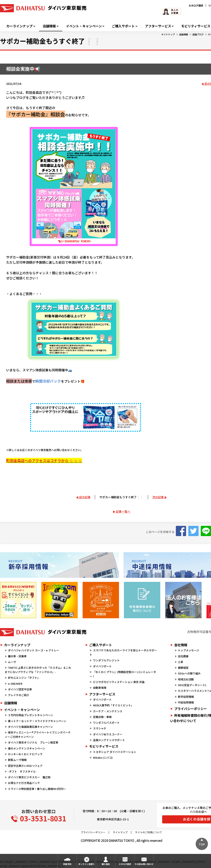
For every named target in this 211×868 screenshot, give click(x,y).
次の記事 (158, 497)
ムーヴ (12, 662)
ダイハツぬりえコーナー (108, 734)
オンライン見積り (86, 864)
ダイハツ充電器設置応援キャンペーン (30, 727)
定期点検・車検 (102, 717)
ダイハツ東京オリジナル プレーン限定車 (33, 742)
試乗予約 (67, 864)
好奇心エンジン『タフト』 (24, 678)
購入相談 (106, 864)
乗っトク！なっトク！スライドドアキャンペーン (37, 721)
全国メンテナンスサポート (109, 740)
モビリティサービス (104, 746)
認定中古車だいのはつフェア (25, 766)
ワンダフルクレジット (106, 660)
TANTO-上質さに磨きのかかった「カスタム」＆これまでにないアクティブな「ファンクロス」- (38, 670)
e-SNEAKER (15, 684)
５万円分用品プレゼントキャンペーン (30, 715)
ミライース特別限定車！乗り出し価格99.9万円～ (37, 789)
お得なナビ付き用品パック (25, 783)
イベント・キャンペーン (84, 26)
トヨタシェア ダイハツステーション (115, 752)
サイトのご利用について (149, 832)
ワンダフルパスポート (106, 723)
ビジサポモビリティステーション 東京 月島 (119, 682)
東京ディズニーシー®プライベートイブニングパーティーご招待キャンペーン (38, 735)
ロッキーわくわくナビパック (25, 754)
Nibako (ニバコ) (103, 758)
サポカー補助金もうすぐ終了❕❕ (121, 497)
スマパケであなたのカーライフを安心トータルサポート (123, 652)
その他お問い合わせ (144, 864)
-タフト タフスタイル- (22, 771)
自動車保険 (100, 688)
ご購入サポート (123, 26)
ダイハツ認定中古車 (20, 689)
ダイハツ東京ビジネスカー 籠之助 (29, 777)
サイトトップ (168, 34)
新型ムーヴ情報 (17, 760)
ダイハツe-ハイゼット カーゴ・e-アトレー (34, 650)
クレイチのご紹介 (19, 695)
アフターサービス (158, 26)
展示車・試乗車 (17, 656)
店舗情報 (49, 26)
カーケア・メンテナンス (108, 711)
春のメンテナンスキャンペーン (26, 748)
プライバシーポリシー (93, 832)
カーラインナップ (19, 26)
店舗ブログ (198, 34)
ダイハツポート (102, 666)
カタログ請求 (196, 5)
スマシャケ (100, 728)
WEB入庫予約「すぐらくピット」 (113, 705)
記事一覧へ (123, 511)
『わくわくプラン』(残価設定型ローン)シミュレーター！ (123, 674)
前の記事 (85, 497)
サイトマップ (120, 832)
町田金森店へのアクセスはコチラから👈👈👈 (44, 460)
